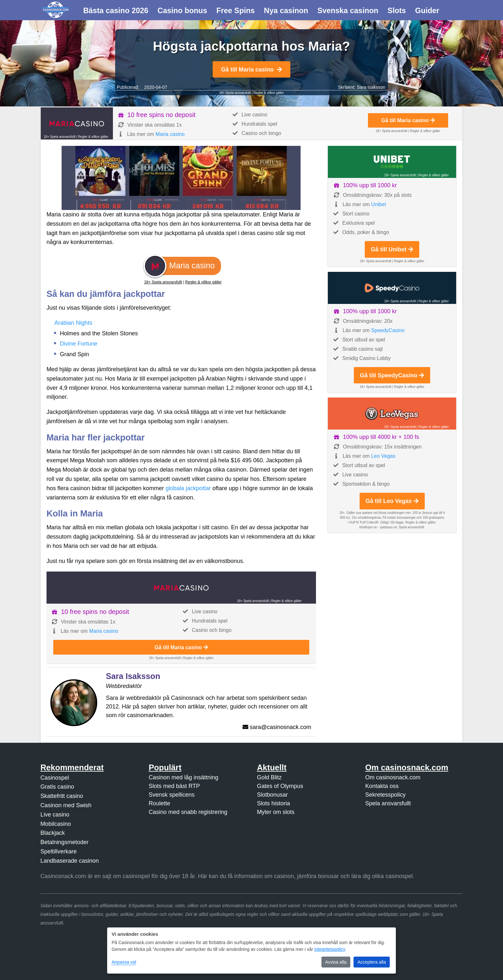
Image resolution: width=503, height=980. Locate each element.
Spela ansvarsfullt (388, 803)
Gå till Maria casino (251, 70)
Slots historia (273, 803)
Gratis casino (57, 787)
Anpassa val (124, 962)
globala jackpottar (188, 488)
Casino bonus (182, 11)
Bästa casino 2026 (116, 11)
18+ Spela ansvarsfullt (235, 93)
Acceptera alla (372, 962)
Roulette (159, 803)
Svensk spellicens (171, 795)
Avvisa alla (336, 962)
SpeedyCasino (388, 330)
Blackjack (53, 833)
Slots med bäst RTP (174, 786)
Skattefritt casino (62, 796)
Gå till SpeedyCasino (392, 375)
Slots (397, 11)
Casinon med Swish (66, 805)
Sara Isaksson (371, 87)
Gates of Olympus (280, 786)
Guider (427, 11)
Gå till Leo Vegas (392, 501)
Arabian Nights (73, 323)
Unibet (379, 204)
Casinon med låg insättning (183, 777)
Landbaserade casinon (70, 861)
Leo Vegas (383, 456)
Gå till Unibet (392, 249)
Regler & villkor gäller (269, 93)
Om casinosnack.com (393, 777)
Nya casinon (286, 11)
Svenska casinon (348, 11)
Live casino (55, 815)
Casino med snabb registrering (188, 812)
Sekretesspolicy (385, 795)
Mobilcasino (56, 824)
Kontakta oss (382, 786)
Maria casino (170, 134)
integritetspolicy (330, 949)
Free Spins (235, 11)
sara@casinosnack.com (281, 727)
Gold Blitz (269, 777)
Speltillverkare (59, 851)
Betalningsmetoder (64, 842)
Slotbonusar (272, 795)
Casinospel (55, 778)
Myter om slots (276, 812)
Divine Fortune (79, 344)
